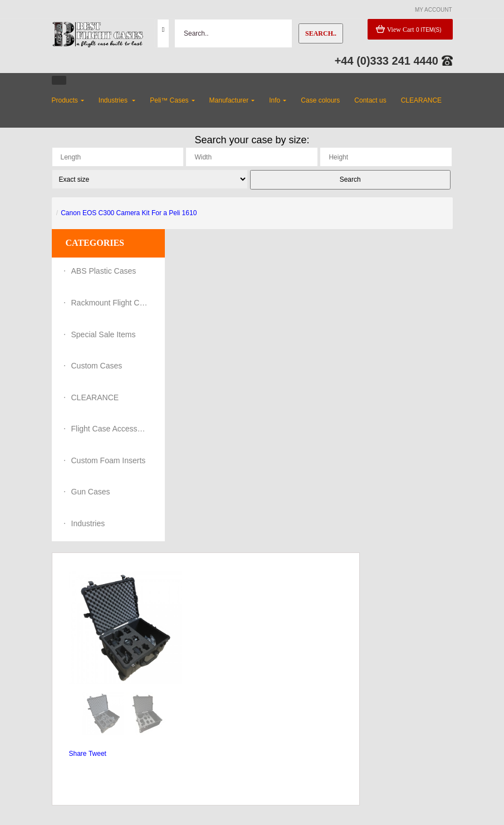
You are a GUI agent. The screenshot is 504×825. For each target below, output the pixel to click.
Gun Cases (91, 492)
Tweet (97, 754)
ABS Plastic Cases (104, 271)
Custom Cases (97, 366)
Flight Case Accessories (110, 429)
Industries (88, 523)
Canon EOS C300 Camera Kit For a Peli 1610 (129, 213)
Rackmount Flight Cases (110, 303)
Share (78, 754)
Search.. (321, 33)
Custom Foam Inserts (109, 460)
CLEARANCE (95, 397)
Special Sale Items (104, 334)
